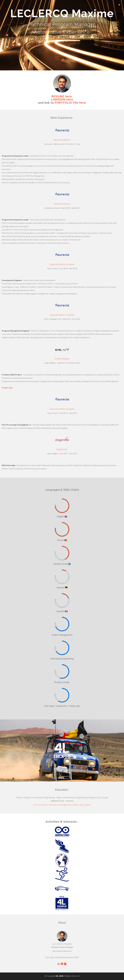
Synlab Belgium (62, 359)
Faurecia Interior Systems (62, 264)
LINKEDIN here (62, 99)
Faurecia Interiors (62, 140)
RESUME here (62, 96)
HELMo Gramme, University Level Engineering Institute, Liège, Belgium (62, 805)
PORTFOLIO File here (70, 103)
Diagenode (62, 449)
